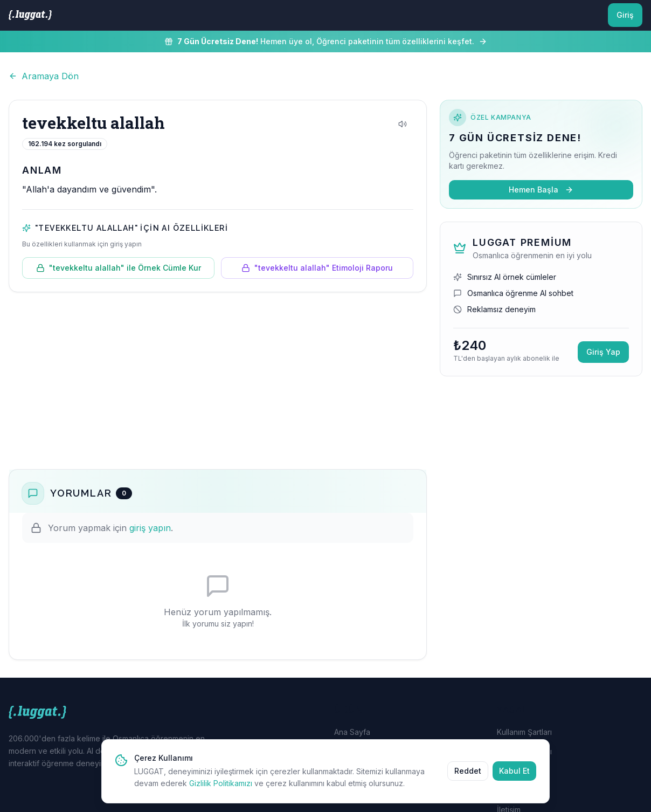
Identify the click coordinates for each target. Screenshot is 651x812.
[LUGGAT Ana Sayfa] (30, 15)
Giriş (625, 15)
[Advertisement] (218, 381)
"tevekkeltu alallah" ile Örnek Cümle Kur (119, 268)
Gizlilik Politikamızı (221, 783)
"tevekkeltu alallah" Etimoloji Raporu (317, 268)
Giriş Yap (603, 352)
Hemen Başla (541, 190)
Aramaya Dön (44, 76)
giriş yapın (150, 528)
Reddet (468, 771)
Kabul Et (514, 771)
